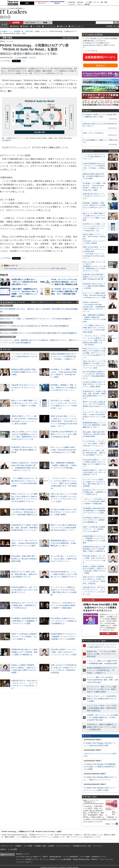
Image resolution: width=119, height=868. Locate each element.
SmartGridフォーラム (99, 857)
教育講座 (87, 4)
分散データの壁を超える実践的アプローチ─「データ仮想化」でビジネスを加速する (24, 636)
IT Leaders (13, 12)
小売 (19, 269)
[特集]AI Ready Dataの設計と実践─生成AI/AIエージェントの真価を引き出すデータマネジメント (100, 608)
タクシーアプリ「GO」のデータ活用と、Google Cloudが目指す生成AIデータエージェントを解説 (25, 543)
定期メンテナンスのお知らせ (93, 133)
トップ (4, 24)
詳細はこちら (110, 824)
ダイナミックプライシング (31, 269)
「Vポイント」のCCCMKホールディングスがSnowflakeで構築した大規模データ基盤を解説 (63, 605)
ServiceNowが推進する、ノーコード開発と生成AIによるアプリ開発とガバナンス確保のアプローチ (64, 574)
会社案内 (51, 846)
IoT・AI (96, 2)
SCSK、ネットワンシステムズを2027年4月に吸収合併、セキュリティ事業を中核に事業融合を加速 (64, 282)
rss (9, 17)
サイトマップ (97, 846)
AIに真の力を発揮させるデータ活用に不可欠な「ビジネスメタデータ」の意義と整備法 (64, 512)
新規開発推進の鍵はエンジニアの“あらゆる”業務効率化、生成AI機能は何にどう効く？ (63, 543)
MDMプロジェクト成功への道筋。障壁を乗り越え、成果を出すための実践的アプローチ (24, 574)
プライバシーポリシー (64, 846)
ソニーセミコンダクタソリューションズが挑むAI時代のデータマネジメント (24, 356)
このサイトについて (7, 846)
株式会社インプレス (23, 854)
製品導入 (57, 3)
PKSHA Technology (10, 269)
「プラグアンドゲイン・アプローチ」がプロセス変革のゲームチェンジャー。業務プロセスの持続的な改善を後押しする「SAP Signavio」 (64, 483)
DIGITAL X (95, 859)
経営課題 (16, 23)
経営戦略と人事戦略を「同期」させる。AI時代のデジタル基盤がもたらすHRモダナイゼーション (64, 387)
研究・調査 (104, 2)
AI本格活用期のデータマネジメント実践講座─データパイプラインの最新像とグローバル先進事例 (64, 636)
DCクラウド (42, 3)
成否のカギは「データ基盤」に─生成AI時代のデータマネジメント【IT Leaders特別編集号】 (36, 319)
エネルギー (72, 4)
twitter (2, 17)
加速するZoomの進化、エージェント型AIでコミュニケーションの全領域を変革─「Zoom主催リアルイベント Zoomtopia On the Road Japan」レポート (64, 421)
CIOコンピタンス (77, 26)
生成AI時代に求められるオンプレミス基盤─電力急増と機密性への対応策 (24, 450)
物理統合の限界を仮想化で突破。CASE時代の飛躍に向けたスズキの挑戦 (24, 372)
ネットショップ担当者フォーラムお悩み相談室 (56, 859)
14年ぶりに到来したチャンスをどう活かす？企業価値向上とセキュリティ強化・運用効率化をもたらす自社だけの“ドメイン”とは (94, 266)
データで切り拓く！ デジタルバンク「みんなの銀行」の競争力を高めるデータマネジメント (64, 559)
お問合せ (3, 849)
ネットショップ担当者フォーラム (27, 859)
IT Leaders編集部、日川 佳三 (26, 58)
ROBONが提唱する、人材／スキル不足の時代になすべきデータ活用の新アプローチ (24, 590)
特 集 (45, 23)
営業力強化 (29, 31)
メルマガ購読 (28, 846)
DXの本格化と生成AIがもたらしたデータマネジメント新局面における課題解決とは (64, 621)
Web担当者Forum (55, 857)
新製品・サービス (41, 31)
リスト (23, 61)
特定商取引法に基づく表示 (82, 846)
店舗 (57, 269)
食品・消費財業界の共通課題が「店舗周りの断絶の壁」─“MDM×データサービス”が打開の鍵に (64, 465)
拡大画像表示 (7, 140)
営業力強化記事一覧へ (70, 38)
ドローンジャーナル (106, 859)
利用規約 (18, 846)
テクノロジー (31, 23)
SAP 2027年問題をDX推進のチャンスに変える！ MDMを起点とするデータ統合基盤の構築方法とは (24, 512)
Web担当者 (72, 2)
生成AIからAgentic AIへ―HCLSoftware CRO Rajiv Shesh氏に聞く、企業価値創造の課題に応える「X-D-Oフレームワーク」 (94, 307)
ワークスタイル (50, 26)
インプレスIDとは (91, 51)
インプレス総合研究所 (70, 857)
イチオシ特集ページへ (108, 634)
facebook (5, 17)
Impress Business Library (92, 45)
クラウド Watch (85, 857)
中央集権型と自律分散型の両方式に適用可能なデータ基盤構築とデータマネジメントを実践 (24, 621)
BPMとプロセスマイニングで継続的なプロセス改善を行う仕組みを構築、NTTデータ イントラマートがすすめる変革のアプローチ (94, 353)
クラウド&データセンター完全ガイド (29, 857)
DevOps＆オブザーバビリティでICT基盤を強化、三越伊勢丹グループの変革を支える (24, 605)
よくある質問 (12, 849)
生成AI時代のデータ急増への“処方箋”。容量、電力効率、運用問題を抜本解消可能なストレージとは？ (25, 527)
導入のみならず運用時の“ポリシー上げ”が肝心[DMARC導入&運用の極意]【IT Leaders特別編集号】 (39, 333)
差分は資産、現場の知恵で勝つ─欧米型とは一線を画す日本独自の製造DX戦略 (24, 559)
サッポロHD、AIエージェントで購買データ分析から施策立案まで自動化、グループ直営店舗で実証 (65, 291)
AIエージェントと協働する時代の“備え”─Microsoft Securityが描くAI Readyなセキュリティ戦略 (63, 450)
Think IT (45, 857)
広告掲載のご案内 (40, 846)
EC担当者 (80, 2)
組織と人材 (63, 26)
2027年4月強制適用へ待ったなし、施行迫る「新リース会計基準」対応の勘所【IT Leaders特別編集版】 (39, 310)
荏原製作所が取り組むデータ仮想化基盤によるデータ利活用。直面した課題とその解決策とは (24, 652)
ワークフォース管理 (48, 269)
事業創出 (26, 26)
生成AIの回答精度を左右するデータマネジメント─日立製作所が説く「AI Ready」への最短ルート (64, 356)
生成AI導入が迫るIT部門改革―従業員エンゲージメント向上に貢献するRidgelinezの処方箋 (64, 434)
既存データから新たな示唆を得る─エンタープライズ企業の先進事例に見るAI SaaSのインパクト (64, 527)
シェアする (5, 61)
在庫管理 (63, 269)
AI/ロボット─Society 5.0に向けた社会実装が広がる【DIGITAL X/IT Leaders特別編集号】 (35, 326)
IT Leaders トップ (6, 31)
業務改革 (16, 26)
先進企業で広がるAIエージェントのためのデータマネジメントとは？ (24, 387)
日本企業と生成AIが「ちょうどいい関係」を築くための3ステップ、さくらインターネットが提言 (64, 652)
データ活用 (37, 26)
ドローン (80, 4)
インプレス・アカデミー (24, 862)
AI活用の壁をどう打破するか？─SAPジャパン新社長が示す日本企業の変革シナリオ (24, 282)
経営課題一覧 (19, 31)
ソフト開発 (88, 2)
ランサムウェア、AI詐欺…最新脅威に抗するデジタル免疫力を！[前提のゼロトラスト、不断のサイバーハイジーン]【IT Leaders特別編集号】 (39, 341)
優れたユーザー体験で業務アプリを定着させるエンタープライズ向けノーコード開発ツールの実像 (24, 403)
